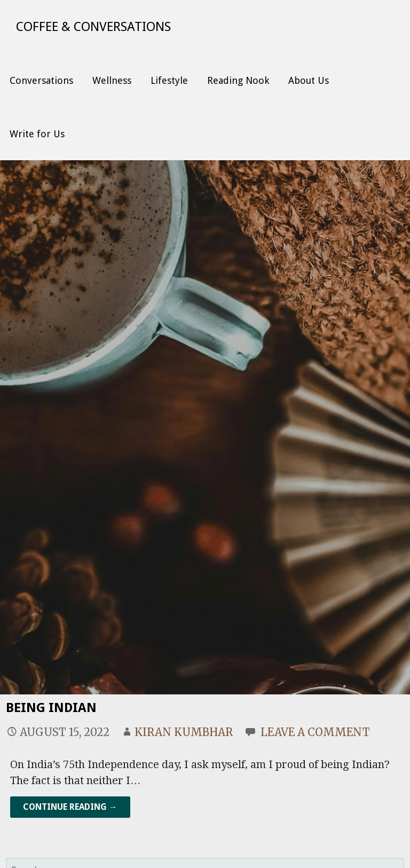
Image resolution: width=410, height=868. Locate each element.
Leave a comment (315, 732)
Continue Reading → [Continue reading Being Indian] (70, 807)
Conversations (41, 80)
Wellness (112, 80)
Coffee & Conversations (93, 27)
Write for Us (37, 134)
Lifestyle (169, 80)
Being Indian (51, 708)
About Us (309, 80)
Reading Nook (238, 80)
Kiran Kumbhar (184, 732)
